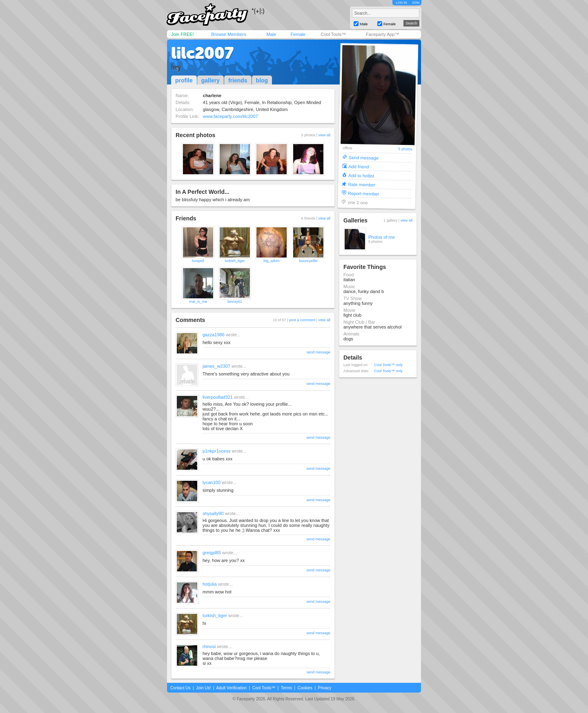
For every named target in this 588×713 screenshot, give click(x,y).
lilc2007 (202, 53)
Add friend (359, 166)
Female (298, 34)
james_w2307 (216, 366)
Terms (286, 688)
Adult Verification (231, 688)
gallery (210, 80)
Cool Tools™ (333, 34)
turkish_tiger (235, 261)
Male (271, 34)
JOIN (416, 3)
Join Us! (203, 688)
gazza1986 (214, 335)
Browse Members (229, 34)
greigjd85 (212, 553)
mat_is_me (198, 302)
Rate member (362, 184)
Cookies (305, 688)
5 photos (405, 149)
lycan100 (212, 482)
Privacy (325, 688)
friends (238, 80)
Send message (364, 157)
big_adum (272, 261)
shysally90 (213, 513)
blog (262, 80)
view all (324, 135)
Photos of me (382, 237)
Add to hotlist (361, 175)
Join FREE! (183, 34)
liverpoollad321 (218, 397)
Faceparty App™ (383, 34)
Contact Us (180, 688)
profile (184, 80)
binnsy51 (235, 302)
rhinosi (209, 646)
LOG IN (401, 3)
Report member (364, 193)
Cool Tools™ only (388, 365)
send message (318, 352)
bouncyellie (308, 261)
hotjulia (210, 584)
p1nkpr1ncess (217, 451)
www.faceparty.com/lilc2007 (231, 116)
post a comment (302, 320)
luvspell (198, 261)
